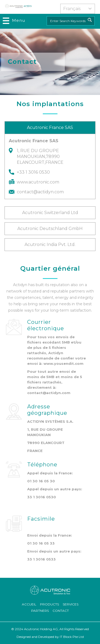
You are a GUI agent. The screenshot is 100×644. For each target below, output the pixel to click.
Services (71, 604)
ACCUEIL (29, 604)
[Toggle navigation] (14, 20)
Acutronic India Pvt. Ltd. (50, 244)
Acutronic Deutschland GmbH (50, 229)
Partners (40, 611)
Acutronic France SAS (50, 127)
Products (49, 604)
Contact (61, 611)
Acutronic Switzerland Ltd (50, 213)
